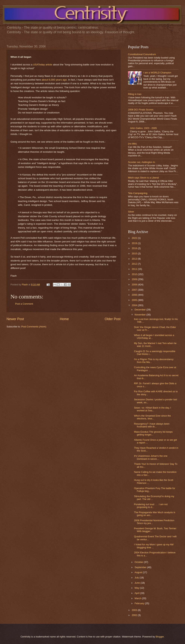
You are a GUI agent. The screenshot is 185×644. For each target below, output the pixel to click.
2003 (135, 610)
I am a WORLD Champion (157, 73)
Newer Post (15, 319)
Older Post (113, 319)
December (140, 310)
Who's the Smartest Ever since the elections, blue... (152, 417)
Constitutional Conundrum (142, 54)
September (141, 567)
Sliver (131, 212)
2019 (135, 243)
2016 (135, 248)
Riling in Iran (135, 94)
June (138, 583)
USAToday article (43, 65)
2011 (135, 269)
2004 (135, 305)
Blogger (160, 637)
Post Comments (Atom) (34, 327)
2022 (135, 238)
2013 (135, 259)
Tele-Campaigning (138, 193)
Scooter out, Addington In (142, 162)
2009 (135, 279)
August (139, 572)
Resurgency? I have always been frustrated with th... (152, 425)
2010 (135, 274)
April (137, 593)
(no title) (132, 144)
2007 (135, 290)
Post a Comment (24, 304)
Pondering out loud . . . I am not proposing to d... (151, 506)
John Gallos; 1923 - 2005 (143, 128)
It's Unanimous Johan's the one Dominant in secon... (151, 457)
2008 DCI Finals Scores (141, 110)
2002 (135, 615)
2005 (135, 300)
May (137, 588)
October (139, 562)
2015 (135, 254)
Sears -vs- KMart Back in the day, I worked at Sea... (152, 409)
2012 (135, 264)
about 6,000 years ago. (55, 80)
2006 (135, 295)
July (137, 578)
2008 (135, 285)
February (140, 603)
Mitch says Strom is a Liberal (143, 178)
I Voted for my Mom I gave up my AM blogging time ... (154, 546)
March (138, 598)
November (140, 315)
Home (64, 319)
